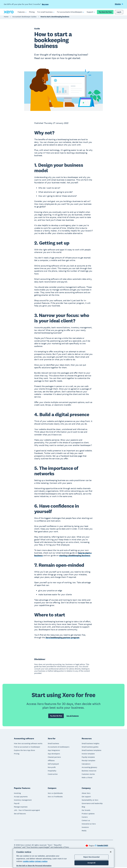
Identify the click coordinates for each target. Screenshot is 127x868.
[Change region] (101, 846)
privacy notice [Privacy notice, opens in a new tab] (41, 861)
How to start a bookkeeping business (55, 18)
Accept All (91, 863)
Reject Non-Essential (91, 857)
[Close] (111, 852)
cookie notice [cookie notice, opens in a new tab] (29, 861)
